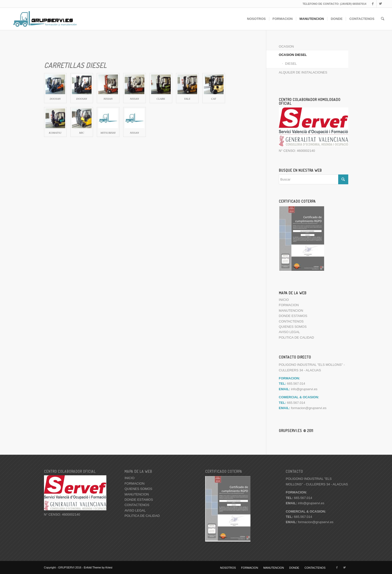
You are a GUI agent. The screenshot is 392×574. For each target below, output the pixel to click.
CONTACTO (294, 471)
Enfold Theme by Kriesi (98, 567)
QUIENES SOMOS (293, 327)
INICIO (284, 300)
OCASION (286, 46)
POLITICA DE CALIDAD (296, 337)
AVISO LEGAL (289, 332)
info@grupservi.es (304, 389)
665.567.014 (299, 498)
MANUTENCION (291, 311)
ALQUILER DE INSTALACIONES (303, 72)
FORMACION (289, 305)
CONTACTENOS (291, 321)
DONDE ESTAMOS (293, 316)
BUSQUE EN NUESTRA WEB (300, 170)
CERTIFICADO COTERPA (297, 201)
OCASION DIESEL (293, 55)
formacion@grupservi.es (309, 408)
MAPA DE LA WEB (293, 293)
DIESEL (291, 64)
